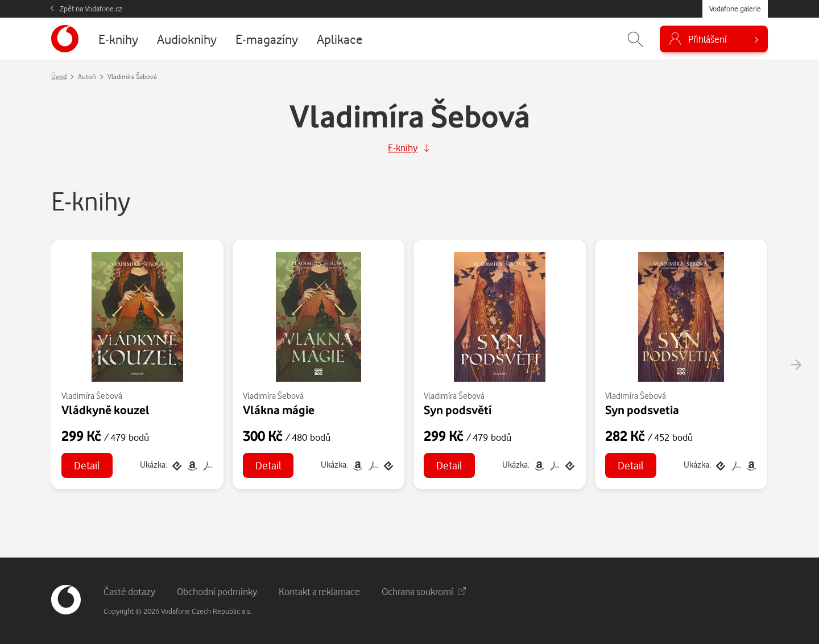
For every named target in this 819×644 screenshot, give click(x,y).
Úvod (59, 77)
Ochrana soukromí (424, 591)
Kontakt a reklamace (319, 591)
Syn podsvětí (458, 410)
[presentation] (796, 365)
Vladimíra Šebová (92, 396)
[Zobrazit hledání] (635, 39)
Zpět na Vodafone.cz (91, 9)
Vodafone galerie (735, 9)
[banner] (65, 39)
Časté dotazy (129, 591)
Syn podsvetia (642, 410)
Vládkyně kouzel (106, 410)
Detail (87, 465)
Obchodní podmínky (217, 591)
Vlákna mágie (279, 410)
